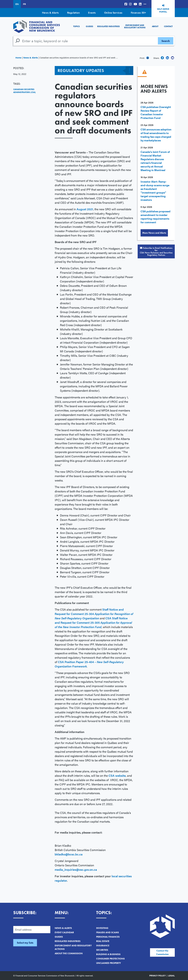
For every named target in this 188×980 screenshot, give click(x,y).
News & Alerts (50, 13)
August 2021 (85, 209)
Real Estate (103, 941)
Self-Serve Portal (163, 10)
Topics (76, 26)
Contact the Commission (162, 952)
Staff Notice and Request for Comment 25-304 (94, 614)
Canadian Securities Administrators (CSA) (24, 91)
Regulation (74, 13)
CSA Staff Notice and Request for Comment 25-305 (93, 622)
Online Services (113, 13)
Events (92, 13)
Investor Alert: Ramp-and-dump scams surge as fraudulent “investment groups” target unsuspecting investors (155, 191)
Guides (89, 26)
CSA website (117, 775)
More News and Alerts (154, 233)
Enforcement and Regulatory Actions (135, 26)
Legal (171, 975)
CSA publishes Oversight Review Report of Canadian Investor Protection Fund (156, 112)
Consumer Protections (110, 959)
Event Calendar (64, 932)
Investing (102, 928)
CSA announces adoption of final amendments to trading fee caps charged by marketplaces (156, 135)
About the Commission (69, 953)
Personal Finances (108, 937)
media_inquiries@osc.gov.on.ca (76, 869)
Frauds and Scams (108, 932)
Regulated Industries (108, 26)
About (155, 26)
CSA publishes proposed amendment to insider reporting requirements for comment (155, 217)
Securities (102, 950)
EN (17, 4)
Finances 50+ (138, 13)
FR (24, 4)
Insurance (103, 946)
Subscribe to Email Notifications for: (156, 251)
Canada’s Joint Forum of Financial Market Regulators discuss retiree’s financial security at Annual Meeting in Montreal (155, 161)
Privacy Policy (158, 975)
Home (18, 57)
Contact (168, 26)
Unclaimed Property (109, 963)
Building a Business (108, 954)
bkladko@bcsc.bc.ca (69, 854)
